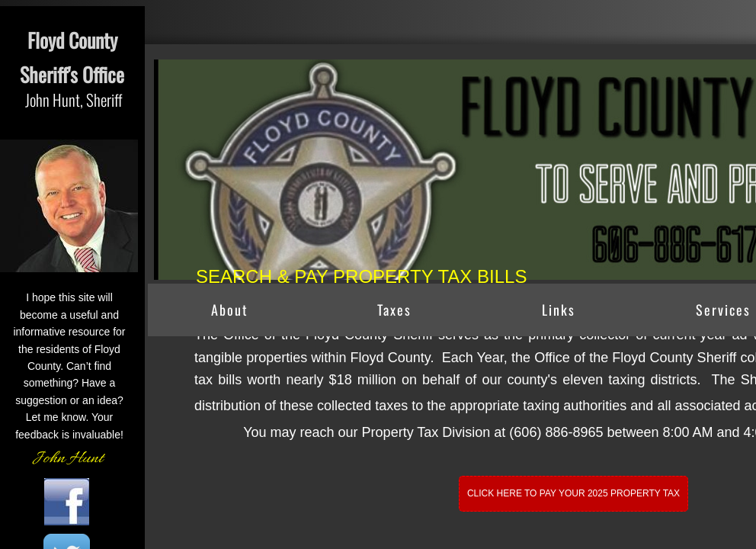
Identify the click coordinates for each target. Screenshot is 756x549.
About (230, 310)
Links (559, 310)
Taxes (394, 310)
